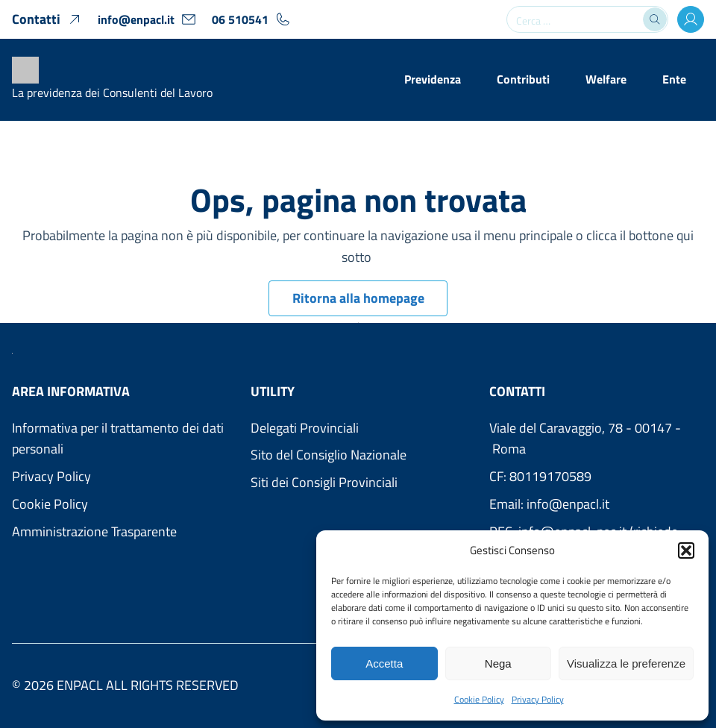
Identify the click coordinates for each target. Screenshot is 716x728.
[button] (686, 550)
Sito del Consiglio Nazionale (329, 455)
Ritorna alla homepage (358, 298)
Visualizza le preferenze (626, 663)
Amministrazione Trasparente (94, 531)
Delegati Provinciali (305, 428)
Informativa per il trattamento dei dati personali (118, 439)
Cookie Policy (479, 699)
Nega (498, 663)
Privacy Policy (538, 699)
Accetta (384, 663)
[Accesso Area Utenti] (691, 19)
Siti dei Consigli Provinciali (324, 482)
